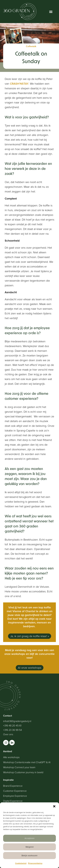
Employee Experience (15, 796)
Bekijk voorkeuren (29, 856)
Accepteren (29, 838)
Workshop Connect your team (19, 767)
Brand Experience (13, 786)
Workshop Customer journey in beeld (23, 772)
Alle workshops (11, 757)
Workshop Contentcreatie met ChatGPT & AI (27, 762)
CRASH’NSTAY (19, 84)
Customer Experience (15, 791)
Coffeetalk (31, 46)
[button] (54, 806)
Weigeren (30, 847)
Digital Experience (13, 801)
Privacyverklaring (35, 863)
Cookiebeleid (21, 863)
